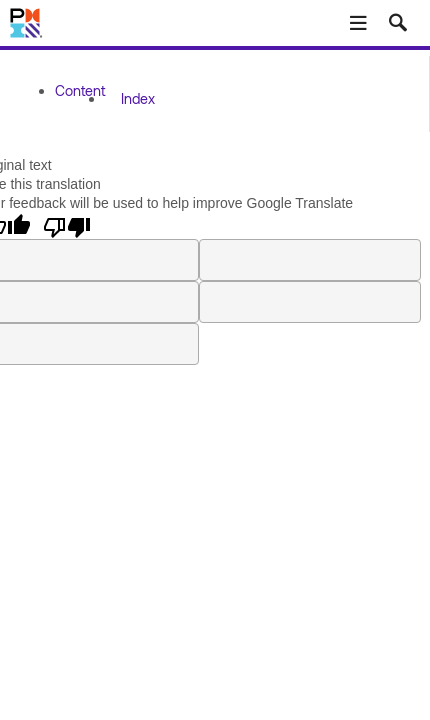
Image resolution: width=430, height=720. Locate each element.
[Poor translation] (67, 226)
